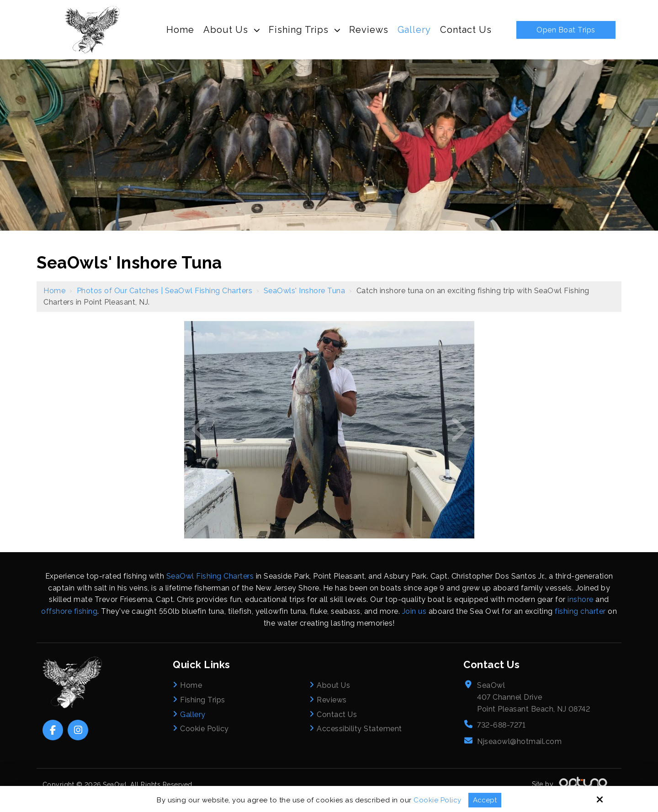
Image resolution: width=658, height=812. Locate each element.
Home (54, 291)
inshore (581, 599)
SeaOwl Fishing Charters (210, 576)
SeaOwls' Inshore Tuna (305, 291)
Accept (485, 800)
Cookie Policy (438, 800)
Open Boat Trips (566, 30)
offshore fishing (69, 611)
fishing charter (580, 611)
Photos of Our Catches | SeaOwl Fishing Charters (165, 291)
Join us (414, 611)
